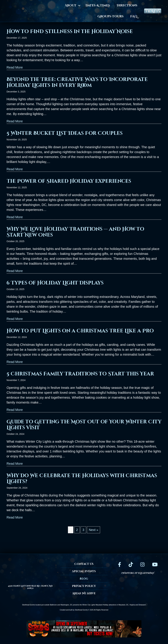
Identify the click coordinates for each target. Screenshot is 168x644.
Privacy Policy (84, 586)
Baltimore (53, 605)
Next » (94, 530)
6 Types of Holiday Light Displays (55, 283)
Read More (15, 67)
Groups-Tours (110, 16)
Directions (127, 5)
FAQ (134, 16)
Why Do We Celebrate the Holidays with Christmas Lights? (82, 479)
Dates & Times (98, 5)
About (71, 5)
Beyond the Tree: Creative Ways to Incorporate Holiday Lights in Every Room (77, 82)
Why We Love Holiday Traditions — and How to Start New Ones (75, 232)
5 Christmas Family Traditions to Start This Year (81, 374)
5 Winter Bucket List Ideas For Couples (65, 133)
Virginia (132, 605)
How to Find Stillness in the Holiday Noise (70, 32)
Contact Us (84, 564)
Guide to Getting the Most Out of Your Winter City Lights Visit (84, 425)
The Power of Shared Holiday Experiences (69, 181)
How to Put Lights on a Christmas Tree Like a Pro (80, 331)
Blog (84, 579)
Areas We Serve (84, 593)
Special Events (84, 571)
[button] (79, 5)
